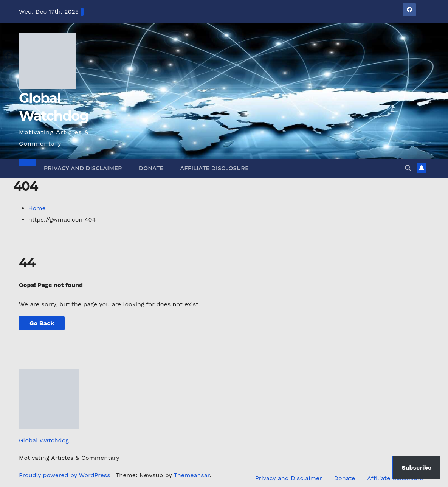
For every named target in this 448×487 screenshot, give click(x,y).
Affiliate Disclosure (215, 168)
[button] (408, 168)
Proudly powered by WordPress (66, 475)
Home (37, 208)
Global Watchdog (44, 440)
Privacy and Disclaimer (83, 168)
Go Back (42, 323)
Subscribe (416, 468)
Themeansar (191, 475)
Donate (151, 168)
